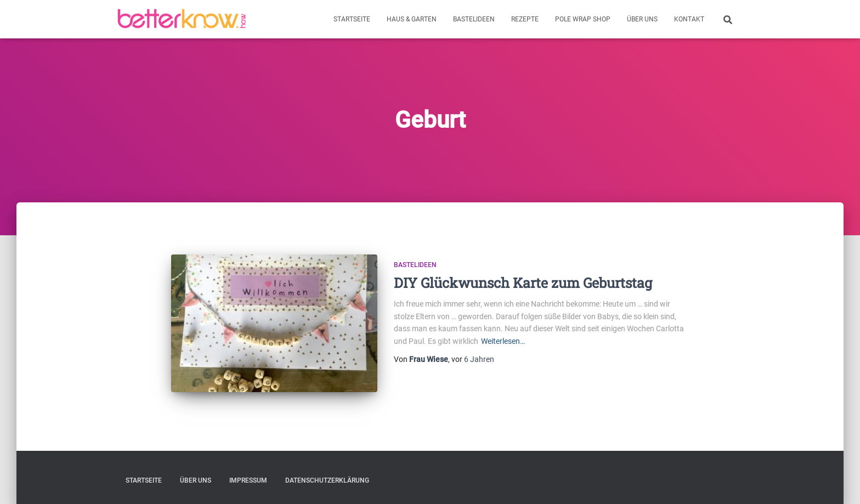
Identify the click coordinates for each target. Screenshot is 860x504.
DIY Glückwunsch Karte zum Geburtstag (523, 283)
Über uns (642, 19)
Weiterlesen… (503, 341)
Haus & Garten (412, 19)
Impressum (248, 480)
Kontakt (689, 19)
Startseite (352, 19)
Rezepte (525, 19)
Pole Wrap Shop (583, 19)
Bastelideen (474, 19)
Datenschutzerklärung (327, 480)
